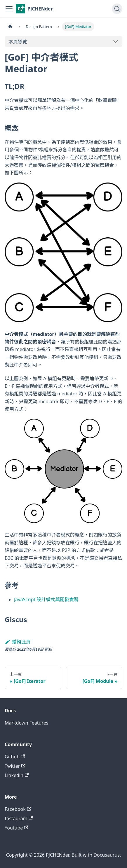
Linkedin (17, 775)
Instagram (19, 818)
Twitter (15, 766)
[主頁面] (10, 27)
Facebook (18, 809)
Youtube (16, 828)
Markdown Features (26, 723)
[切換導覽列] (9, 9)
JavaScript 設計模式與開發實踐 (46, 599)
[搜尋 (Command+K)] (117, 9)
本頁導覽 (18, 42)
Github (15, 757)
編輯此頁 (18, 642)
